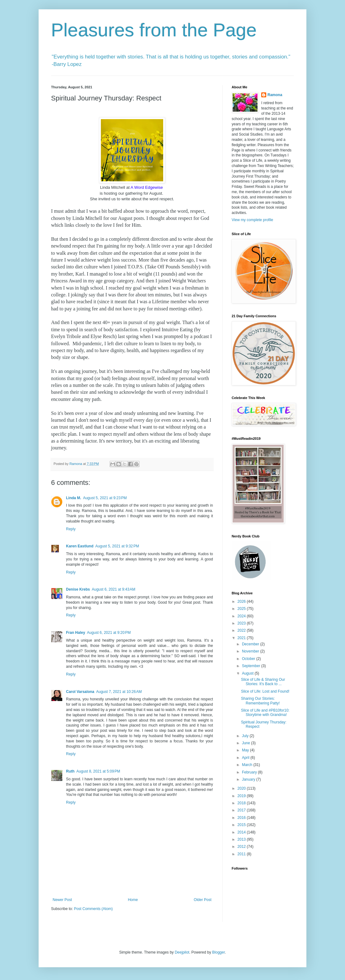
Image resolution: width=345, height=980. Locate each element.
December (251, 644)
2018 (242, 803)
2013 (242, 839)
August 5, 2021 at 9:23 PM (105, 498)
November (251, 651)
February (250, 772)
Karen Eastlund (80, 546)
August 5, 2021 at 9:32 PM (117, 546)
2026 (242, 601)
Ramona (275, 95)
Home (133, 900)
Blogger (218, 952)
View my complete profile (252, 220)
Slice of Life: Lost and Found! (265, 691)
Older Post (203, 900)
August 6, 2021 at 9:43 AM (114, 589)
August (248, 673)
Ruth (70, 771)
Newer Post (62, 900)
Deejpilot (182, 952)
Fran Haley (76, 633)
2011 (242, 854)
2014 (242, 832)
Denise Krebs (78, 589)
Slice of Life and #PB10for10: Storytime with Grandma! (265, 713)
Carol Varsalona (80, 692)
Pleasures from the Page (154, 30)
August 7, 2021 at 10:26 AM (119, 692)
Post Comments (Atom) (93, 909)
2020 (242, 788)
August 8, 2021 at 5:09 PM (98, 771)
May (246, 750)
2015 (242, 825)
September (252, 666)
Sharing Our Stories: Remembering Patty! (260, 701)
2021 (242, 638)
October (249, 659)
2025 (242, 609)
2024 (242, 616)
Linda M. (74, 498)
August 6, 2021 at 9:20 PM (109, 633)
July (246, 736)
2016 (242, 818)
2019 (242, 796)
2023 (242, 623)
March (248, 765)
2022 (242, 630)
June (246, 743)
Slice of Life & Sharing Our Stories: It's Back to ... (263, 682)
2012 (242, 847)
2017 (242, 810)
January (249, 779)
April (246, 758)
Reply (71, 529)
